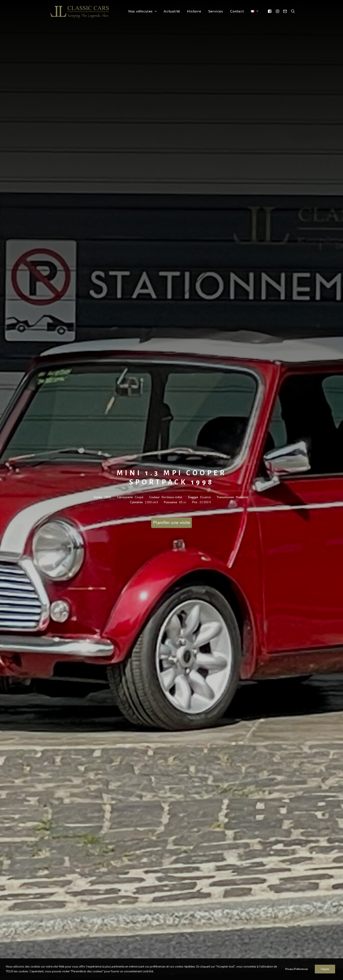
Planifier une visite (172, 114)
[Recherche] (292, 12)
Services (216, 12)
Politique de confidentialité (246, 938)
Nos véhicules (143, 12)
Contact (237, 12)
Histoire (194, 12)
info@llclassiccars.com (130, 927)
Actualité (172, 12)
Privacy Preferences (297, 973)
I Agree (325, 973)
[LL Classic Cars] (81, 12)
